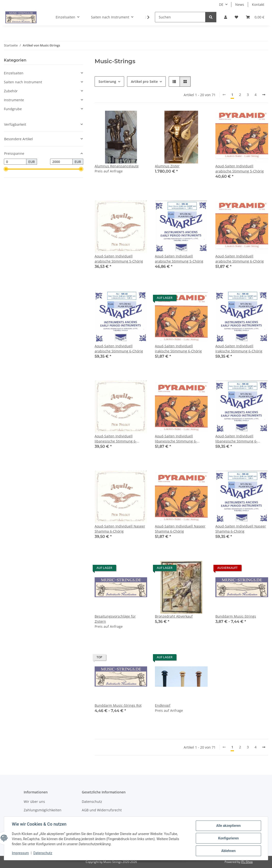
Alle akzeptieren (228, 826)
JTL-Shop (247, 862)
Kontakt (258, 4)
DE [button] (221, 4)
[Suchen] (180, 17)
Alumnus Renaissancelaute (117, 166)
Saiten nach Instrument (23, 82)
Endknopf (163, 705)
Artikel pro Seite (144, 81)
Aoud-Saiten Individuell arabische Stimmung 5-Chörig (240, 169)
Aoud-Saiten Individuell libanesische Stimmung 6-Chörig (116, 439)
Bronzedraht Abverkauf (174, 616)
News (240, 4)
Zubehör (11, 91)
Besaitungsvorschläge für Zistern (115, 619)
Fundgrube (13, 109)
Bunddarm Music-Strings (236, 616)
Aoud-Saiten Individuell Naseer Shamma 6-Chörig (120, 529)
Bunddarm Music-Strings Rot (118, 705)
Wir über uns (34, 802)
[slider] (6, 169)
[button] (226, 17)
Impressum (20, 853)
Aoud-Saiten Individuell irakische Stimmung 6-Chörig (178, 349)
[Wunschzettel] (236, 17)
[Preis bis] (61, 162)
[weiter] (264, 95)
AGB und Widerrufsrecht (102, 810)
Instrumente (14, 100)
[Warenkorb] (255, 17)
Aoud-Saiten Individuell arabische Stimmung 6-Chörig (240, 259)
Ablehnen (228, 851)
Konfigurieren (228, 838)
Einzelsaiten (14, 73)
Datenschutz (43, 853)
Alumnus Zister (167, 166)
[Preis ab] (15, 162)
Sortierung (107, 81)
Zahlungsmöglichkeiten (43, 810)
